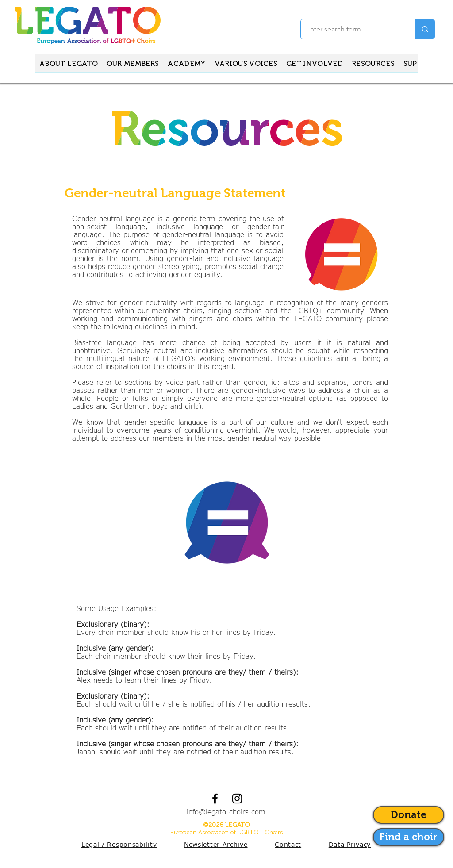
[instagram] (237, 799)
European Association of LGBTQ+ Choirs (226, 832)
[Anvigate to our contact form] (409, 837)
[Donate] (409, 815)
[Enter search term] (351, 29)
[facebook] (215, 799)
